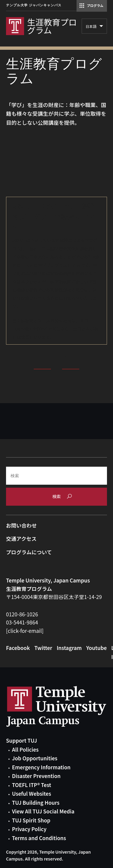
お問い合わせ (21, 525)
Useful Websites (32, 793)
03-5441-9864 (22, 622)
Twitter (43, 648)
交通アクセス (21, 539)
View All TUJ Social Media (43, 811)
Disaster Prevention (36, 776)
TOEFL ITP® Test (32, 785)
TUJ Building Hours (36, 802)
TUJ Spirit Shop (31, 820)
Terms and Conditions (39, 838)
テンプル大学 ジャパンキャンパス (34, 5)
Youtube (96, 648)
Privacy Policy (29, 829)
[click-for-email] (25, 631)
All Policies (25, 749)
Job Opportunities (35, 758)
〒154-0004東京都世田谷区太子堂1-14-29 (54, 597)
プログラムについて (29, 552)
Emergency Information (41, 767)
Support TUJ (22, 740)
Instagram (69, 648)
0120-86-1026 (22, 614)
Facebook (18, 648)
